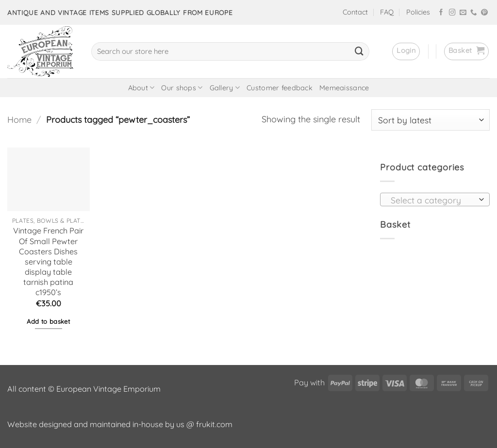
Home (19, 120)
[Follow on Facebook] (441, 13)
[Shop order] (431, 120)
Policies (418, 12)
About (141, 88)
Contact (355, 12)
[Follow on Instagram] (452, 13)
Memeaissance (344, 88)
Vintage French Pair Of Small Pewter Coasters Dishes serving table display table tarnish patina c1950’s (48, 261)
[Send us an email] (463, 13)
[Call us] (474, 13)
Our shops (182, 88)
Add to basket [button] (48, 321)
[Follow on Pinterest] (484, 13)
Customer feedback (280, 88)
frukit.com (214, 424)
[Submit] (359, 51)
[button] (406, 51)
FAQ (387, 12)
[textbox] (432, 200)
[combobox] (435, 199)
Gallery (225, 88)
